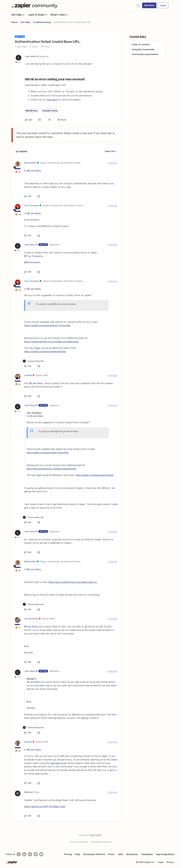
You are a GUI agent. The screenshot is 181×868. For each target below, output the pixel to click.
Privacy (170, 862)
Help (77, 854)
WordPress (32, 111)
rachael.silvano (31, 619)
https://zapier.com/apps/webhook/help (45, 352)
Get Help (18, 15)
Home (14, 22)
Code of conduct (141, 44)
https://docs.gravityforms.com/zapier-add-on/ (73, 582)
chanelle (28, 375)
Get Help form (58, 763)
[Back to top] (175, 838)
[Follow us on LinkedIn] (24, 854)
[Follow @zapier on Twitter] (36, 854)
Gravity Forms (50, 111)
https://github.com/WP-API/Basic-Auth (45, 806)
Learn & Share (38, 15)
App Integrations (165, 854)
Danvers (28, 742)
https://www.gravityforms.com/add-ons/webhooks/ (51, 342)
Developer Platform (94, 854)
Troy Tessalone (32, 205)
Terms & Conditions (79, 842)
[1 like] (33, 361)
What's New (59, 15)
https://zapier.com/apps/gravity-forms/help (47, 325)
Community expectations (145, 54)
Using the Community (143, 49)
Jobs (120, 854)
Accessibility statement (101, 842)
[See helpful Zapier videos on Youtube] (41, 854)
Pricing (68, 854)
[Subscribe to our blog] (30, 854)
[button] (149, 5)
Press (111, 854)
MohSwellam (30, 163)
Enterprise (132, 854)
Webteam (29, 792)
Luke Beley (30, 56)
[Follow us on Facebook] (19, 854)
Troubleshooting (42, 22)
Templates (147, 854)
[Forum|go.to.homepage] (35, 5)
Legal (161, 862)
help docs (52, 100)
